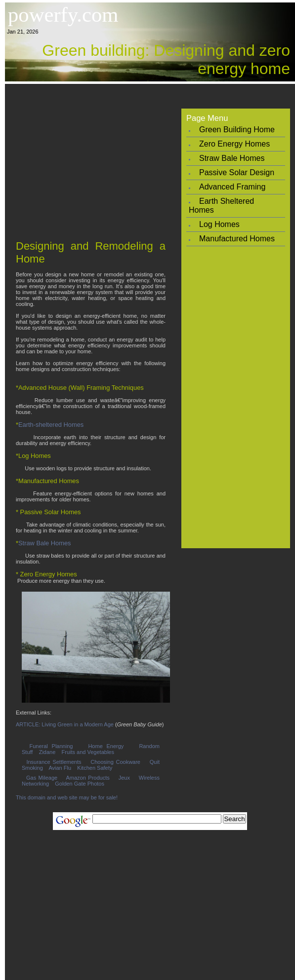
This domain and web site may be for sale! (67, 797)
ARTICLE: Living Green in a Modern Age (65, 724)
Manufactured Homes (237, 239)
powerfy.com (63, 15)
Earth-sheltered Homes (51, 425)
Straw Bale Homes (45, 543)
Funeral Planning (51, 746)
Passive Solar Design (237, 172)
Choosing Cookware (115, 762)
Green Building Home (237, 130)
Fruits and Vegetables (88, 752)
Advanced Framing (232, 187)
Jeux (124, 778)
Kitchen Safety (95, 768)
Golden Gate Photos (80, 784)
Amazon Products (87, 778)
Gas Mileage (42, 778)
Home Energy (106, 746)
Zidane (47, 752)
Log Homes (219, 224)
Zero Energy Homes (234, 144)
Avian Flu (60, 768)
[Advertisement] (150, 158)
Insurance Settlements (54, 762)
